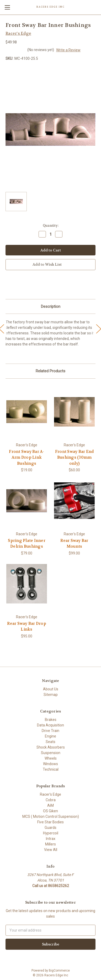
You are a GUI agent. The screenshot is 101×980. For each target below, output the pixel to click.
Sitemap (51, 695)
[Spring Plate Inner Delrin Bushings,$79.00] (27, 501)
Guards (50, 828)
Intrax (51, 839)
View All (51, 850)
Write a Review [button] (68, 50)
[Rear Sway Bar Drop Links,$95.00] (27, 584)
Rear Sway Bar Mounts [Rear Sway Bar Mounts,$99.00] (74, 544)
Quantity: (51, 226)
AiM (50, 805)
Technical (51, 769)
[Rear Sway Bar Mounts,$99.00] (74, 501)
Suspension (51, 753)
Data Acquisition (50, 725)
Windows (50, 764)
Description (51, 306)
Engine (50, 736)
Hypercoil (51, 833)
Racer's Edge (50, 794)
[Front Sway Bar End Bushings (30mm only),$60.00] (74, 412)
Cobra (51, 800)
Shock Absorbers (51, 747)
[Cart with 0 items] (97, 7)
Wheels (51, 758)
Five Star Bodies (50, 822)
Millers (50, 844)
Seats (50, 742)
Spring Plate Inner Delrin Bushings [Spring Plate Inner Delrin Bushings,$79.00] (27, 544)
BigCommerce (59, 971)
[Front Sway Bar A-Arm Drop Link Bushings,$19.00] (27, 412)
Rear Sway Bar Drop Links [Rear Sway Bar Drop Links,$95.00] (27, 627)
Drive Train (50, 731)
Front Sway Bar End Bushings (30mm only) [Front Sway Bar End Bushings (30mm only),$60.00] (75, 457)
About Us (51, 689)
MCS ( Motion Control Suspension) (51, 816)
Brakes (51, 720)
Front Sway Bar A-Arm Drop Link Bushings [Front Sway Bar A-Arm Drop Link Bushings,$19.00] (26, 457)
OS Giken (50, 811)
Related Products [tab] (50, 371)
